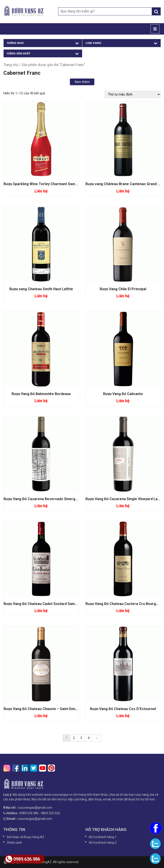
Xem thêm (82, 82)
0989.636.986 (23, 859)
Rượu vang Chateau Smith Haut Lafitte (41, 289)
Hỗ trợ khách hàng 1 (103, 837)
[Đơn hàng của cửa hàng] (133, 94)
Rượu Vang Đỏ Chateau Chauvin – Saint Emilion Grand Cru (51, 709)
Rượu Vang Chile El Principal (123, 289)
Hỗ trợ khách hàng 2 (103, 843)
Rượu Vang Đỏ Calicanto (123, 394)
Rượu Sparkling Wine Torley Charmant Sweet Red (45, 184)
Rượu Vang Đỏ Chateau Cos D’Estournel (123, 709)
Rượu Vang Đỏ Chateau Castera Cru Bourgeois (124, 604)
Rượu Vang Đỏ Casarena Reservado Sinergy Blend (45, 499)
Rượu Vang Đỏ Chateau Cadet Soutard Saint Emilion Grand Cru (55, 604)
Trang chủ (11, 65)
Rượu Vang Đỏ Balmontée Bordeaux (41, 394)
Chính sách (14, 843)
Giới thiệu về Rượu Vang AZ (25, 837)
